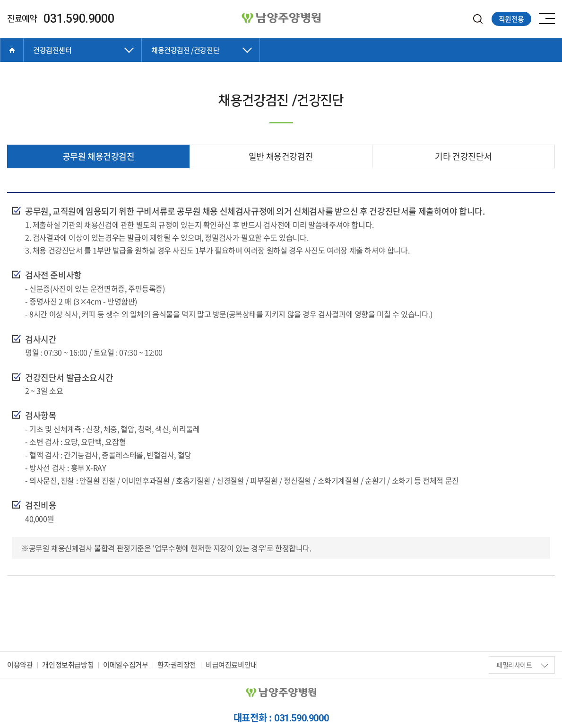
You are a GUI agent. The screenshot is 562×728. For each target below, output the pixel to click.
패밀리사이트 (522, 665)
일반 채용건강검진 (281, 156)
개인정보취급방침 (68, 665)
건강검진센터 (52, 50)
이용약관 (20, 665)
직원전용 (511, 19)
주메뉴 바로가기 (0, 0)
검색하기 (478, 19)
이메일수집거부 (125, 665)
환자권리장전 (177, 665)
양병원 (281, 18)
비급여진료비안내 (231, 665)
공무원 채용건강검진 (99, 156)
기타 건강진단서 (463, 156)
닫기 (83, 60)
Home (12, 50)
